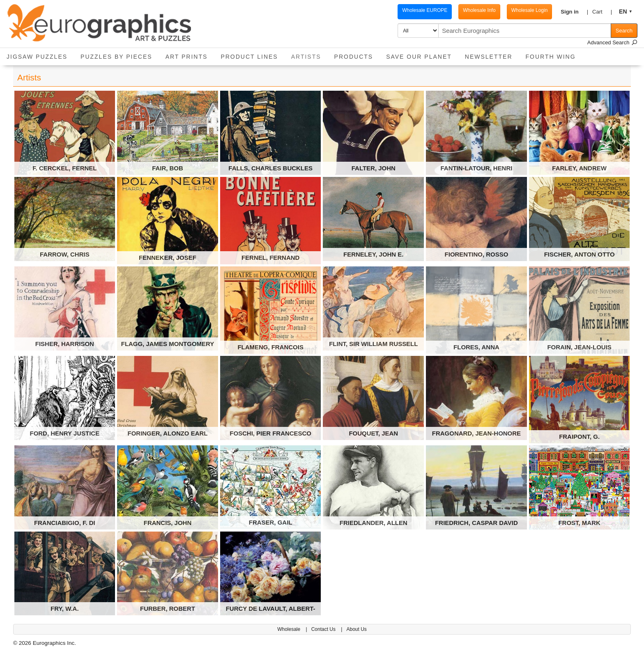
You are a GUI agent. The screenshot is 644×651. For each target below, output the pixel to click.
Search (624, 31)
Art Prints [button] (187, 57)
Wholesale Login (521, 10)
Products (354, 57)
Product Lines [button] (249, 57)
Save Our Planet (419, 57)
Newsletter (489, 57)
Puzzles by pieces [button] (116, 57)
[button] (568, 12)
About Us (356, 629)
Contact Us (324, 629)
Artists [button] (309, 54)
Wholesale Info (471, 10)
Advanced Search (612, 42)
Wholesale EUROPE (416, 10)
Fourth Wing (551, 57)
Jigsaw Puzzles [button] (37, 57)
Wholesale (289, 629)
